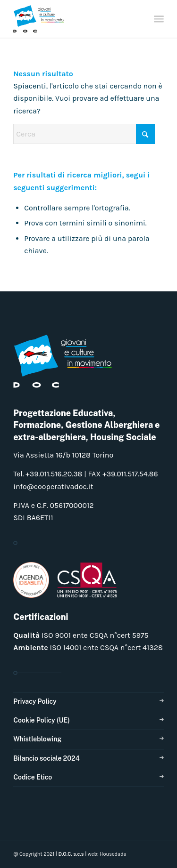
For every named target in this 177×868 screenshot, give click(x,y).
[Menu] (159, 19)
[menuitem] (159, 19)
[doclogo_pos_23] (73, 19)
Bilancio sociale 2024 (46, 758)
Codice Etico (33, 777)
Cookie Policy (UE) (42, 720)
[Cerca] (84, 134)
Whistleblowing (37, 739)
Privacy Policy (35, 701)
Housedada (113, 854)
